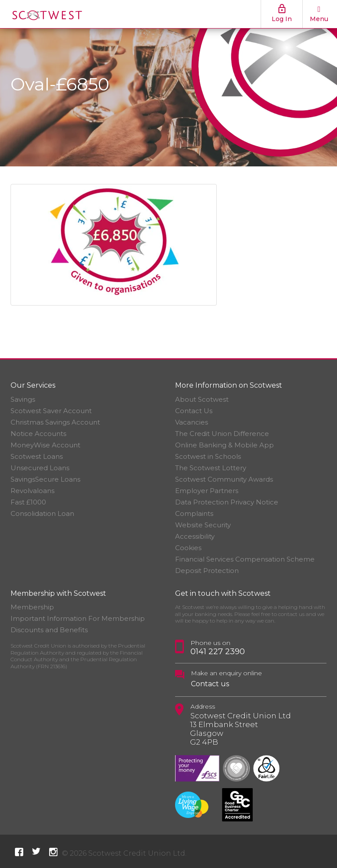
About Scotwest (202, 399)
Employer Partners (207, 491)
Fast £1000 (28, 502)
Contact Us (194, 411)
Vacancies (192, 422)
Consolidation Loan (42, 513)
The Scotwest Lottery (211, 468)
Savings (23, 399)
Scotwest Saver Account (51, 411)
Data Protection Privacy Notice (227, 502)
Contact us (210, 684)
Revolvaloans (32, 491)
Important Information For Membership (78, 618)
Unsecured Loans (40, 468)
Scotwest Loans (37, 456)
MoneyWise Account (45, 445)
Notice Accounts (38, 434)
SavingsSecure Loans (45, 479)
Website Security (203, 525)
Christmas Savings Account (55, 422)
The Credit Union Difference (222, 434)
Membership (32, 607)
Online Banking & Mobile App (224, 445)
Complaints (194, 513)
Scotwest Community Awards (224, 479)
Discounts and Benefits (49, 630)
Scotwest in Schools (208, 456)
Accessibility (195, 536)
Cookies (188, 548)
